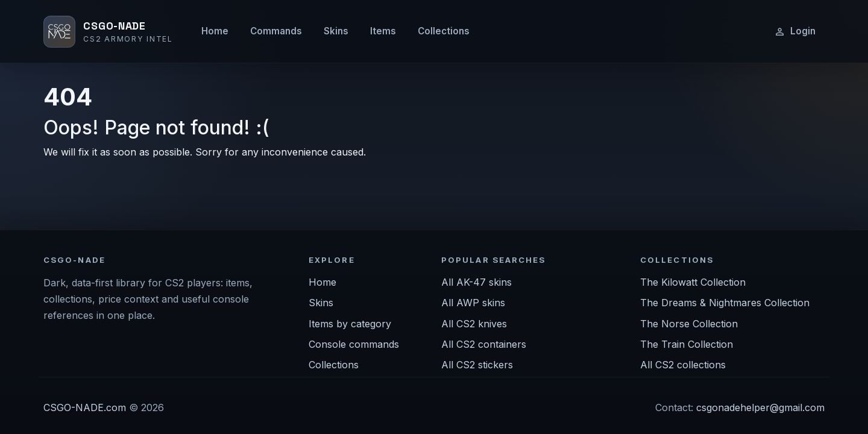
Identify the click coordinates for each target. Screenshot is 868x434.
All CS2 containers (484, 344)
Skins (336, 31)
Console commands (354, 344)
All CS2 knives (474, 324)
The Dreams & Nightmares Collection (725, 303)
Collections (444, 31)
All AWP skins (473, 303)
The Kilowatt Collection (693, 282)
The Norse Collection (689, 324)
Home (215, 31)
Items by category (350, 324)
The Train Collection (687, 344)
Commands (276, 31)
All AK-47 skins (476, 282)
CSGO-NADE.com (85, 407)
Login (795, 31)
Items (383, 31)
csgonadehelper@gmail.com (760, 407)
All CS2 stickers (477, 365)
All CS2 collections (683, 365)
